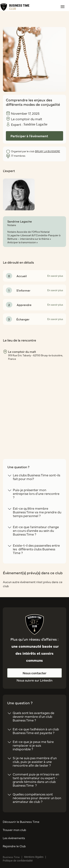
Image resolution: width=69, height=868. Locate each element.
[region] (34, 403)
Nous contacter (34, 673)
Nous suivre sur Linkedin (34, 680)
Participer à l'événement (29, 136)
